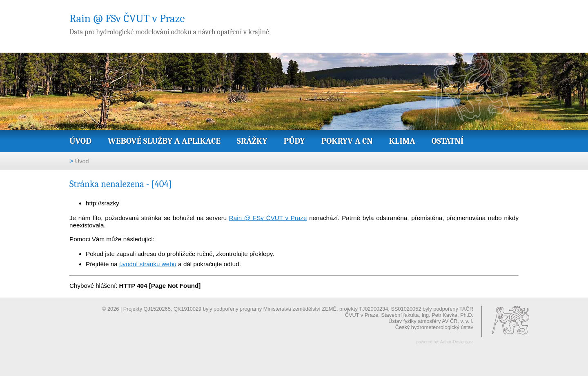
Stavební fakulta (400, 315)
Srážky (252, 141)
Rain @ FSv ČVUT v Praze (268, 218)
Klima (402, 141)
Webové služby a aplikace (164, 141)
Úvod (80, 141)
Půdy (294, 141)
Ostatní (448, 141)
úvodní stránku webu (148, 264)
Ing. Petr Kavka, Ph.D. (447, 315)
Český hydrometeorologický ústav (434, 327)
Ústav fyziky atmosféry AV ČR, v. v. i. (431, 321)
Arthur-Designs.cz (457, 342)
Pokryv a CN (347, 141)
